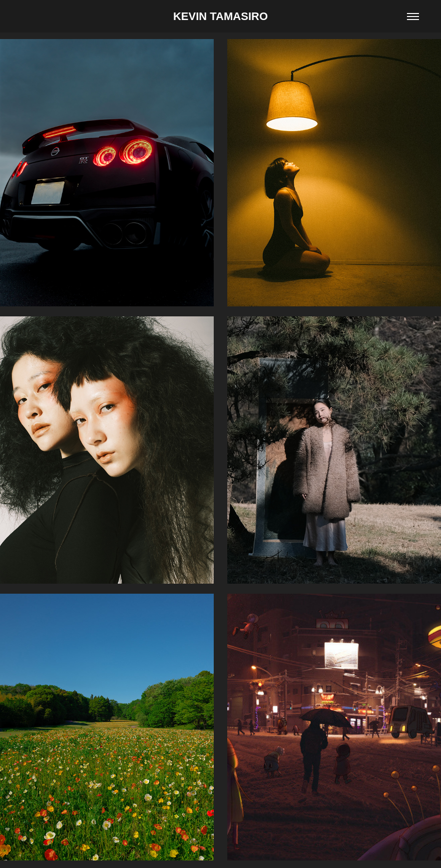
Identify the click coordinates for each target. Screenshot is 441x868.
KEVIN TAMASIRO (220, 16)
